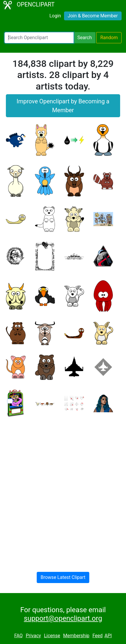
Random (109, 38)
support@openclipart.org (63, 618)
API (108, 636)
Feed (98, 636)
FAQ (18, 636)
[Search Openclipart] (39, 38)
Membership (76, 636)
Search (84, 38)
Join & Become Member (93, 16)
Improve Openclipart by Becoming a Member (63, 106)
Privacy (33, 636)
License (52, 636)
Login (55, 16)
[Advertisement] (63, 490)
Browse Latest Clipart (63, 577)
